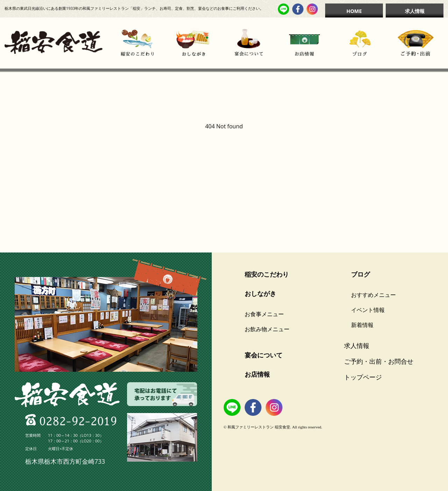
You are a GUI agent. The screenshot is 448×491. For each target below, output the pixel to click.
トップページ (363, 377)
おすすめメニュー (373, 295)
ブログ (360, 274)
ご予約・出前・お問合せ (379, 361)
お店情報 (257, 374)
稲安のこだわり (267, 274)
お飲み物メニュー (267, 329)
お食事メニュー (264, 314)
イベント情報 (368, 310)
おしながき (260, 293)
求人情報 (415, 11)
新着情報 (362, 325)
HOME (354, 11)
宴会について (264, 355)
